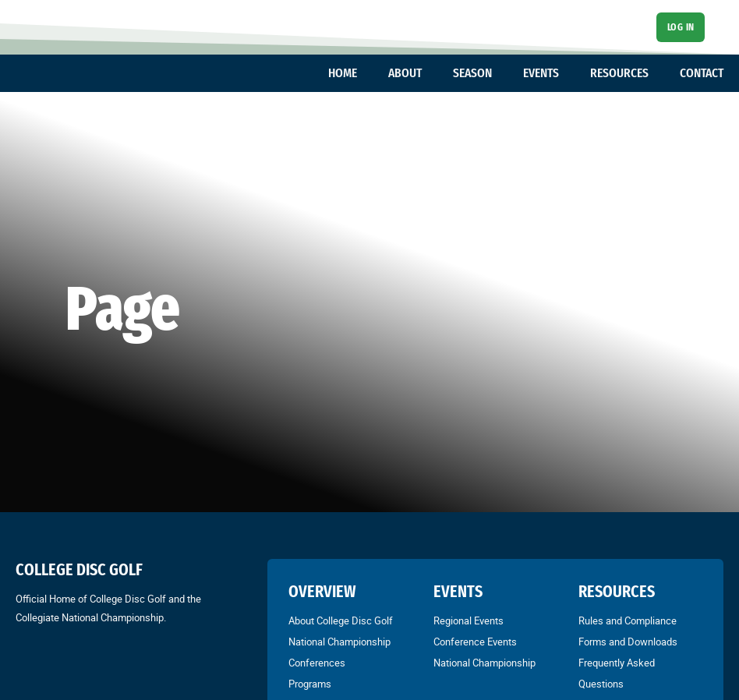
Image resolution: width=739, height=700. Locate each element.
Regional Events (469, 620)
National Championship (339, 642)
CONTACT (702, 73)
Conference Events (475, 642)
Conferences (317, 663)
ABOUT (405, 73)
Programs (310, 684)
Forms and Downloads (628, 642)
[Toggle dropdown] (365, 73)
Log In (681, 27)
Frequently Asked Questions (617, 673)
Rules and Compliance (628, 620)
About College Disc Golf (341, 620)
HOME (343, 73)
